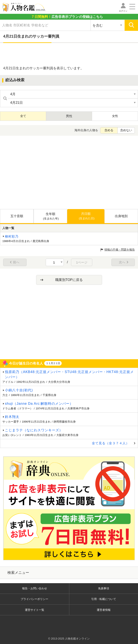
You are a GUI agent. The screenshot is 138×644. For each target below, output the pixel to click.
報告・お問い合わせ (35, 588)
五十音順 (17, 216)
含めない (126, 130)
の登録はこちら (67, 17)
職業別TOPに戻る (69, 280)
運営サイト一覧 (35, 610)
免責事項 (104, 588)
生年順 (51, 216)
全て (23, 116)
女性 (115, 116)
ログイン (123, 11)
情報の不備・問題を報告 (120, 250)
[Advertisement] (69, 55)
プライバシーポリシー (34, 599)
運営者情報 (104, 610)
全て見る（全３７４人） (111, 443)
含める (109, 130)
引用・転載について (104, 599)
